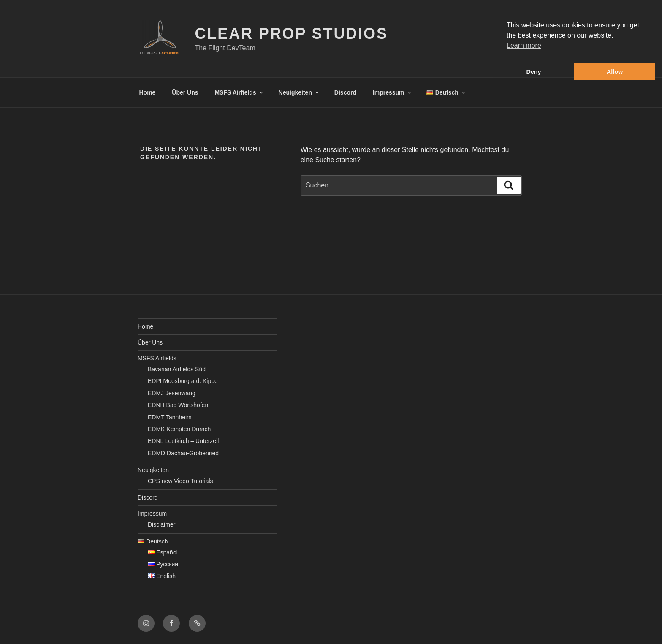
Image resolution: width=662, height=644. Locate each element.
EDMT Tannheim (170, 417)
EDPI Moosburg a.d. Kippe (183, 381)
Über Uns (185, 92)
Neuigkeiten (299, 92)
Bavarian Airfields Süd (177, 369)
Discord (345, 92)
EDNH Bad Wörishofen (178, 405)
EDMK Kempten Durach (179, 429)
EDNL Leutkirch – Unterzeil (183, 441)
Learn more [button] (524, 45)
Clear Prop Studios (292, 34)
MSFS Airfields (239, 92)
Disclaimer (161, 524)
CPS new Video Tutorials (180, 481)
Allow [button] (615, 72)
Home (148, 92)
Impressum (393, 92)
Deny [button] (533, 72)
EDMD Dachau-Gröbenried (183, 453)
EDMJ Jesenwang (172, 393)
